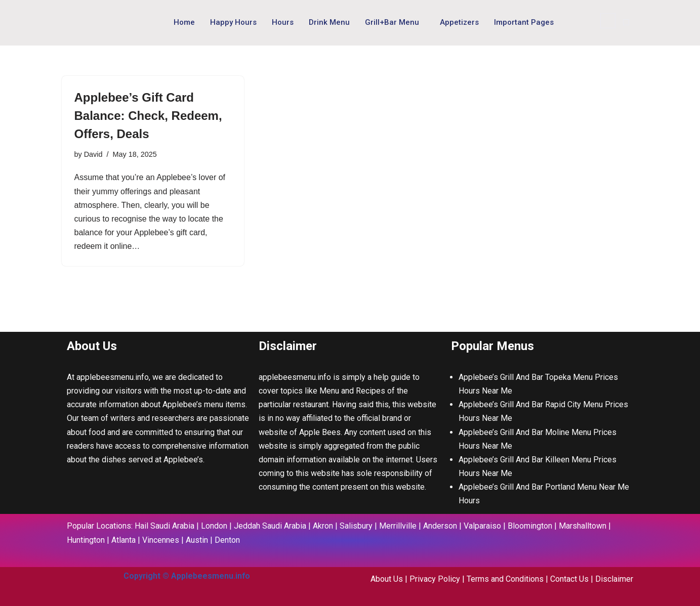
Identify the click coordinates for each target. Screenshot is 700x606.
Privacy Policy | (438, 579)
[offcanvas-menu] (626, 22)
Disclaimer (614, 579)
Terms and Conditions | (508, 579)
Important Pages (524, 22)
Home (184, 22)
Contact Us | (573, 579)
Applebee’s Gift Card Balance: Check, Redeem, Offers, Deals (148, 116)
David (93, 154)
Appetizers (459, 22)
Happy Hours (233, 22)
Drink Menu (329, 22)
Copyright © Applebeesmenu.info (187, 576)
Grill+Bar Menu (392, 22)
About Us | (390, 579)
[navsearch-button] (608, 21)
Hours (283, 22)
